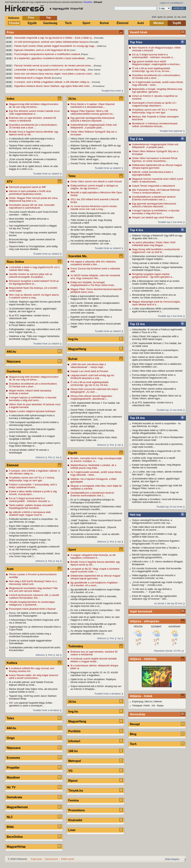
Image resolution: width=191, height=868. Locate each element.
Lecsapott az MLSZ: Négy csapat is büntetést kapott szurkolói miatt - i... (95, 570)
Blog (133, 734)
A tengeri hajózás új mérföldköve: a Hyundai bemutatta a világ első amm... (156, 212)
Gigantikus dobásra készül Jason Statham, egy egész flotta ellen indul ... (53, 86)
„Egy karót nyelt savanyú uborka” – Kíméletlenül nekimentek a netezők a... (96, 515)
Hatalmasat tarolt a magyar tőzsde (33, 78)
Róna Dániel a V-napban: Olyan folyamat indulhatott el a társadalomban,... (93, 105)
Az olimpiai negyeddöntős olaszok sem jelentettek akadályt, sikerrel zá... (91, 632)
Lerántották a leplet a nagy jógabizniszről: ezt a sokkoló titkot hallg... (51, 70)
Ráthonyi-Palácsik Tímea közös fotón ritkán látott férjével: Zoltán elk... (94, 439)
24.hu (72, 99)
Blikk (10, 827)
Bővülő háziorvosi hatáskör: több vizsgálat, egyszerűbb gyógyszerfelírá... (155, 556)
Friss (31, 18)
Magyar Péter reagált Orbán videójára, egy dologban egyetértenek (93, 235)
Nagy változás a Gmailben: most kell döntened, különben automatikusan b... (157, 501)
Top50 (177, 23)
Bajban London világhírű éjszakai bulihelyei (32, 411)
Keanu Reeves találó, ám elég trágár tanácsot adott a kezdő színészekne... (34, 677)
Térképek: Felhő (141, 706)
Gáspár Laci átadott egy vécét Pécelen (153, 217)
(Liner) (73, 50)
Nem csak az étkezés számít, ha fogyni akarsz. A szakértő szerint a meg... (34, 296)
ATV (10, 182)
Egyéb (32, 23)
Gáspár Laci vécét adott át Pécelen (89, 371)
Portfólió (74, 731)
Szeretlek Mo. (78, 256)
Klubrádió (75, 820)
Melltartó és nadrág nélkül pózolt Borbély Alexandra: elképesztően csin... (92, 432)
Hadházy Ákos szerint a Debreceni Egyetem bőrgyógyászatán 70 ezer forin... (156, 542)
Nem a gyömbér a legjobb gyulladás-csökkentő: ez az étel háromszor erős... (35, 548)
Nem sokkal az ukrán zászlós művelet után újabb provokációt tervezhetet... (155, 358)
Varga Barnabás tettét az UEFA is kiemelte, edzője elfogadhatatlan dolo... (155, 432)
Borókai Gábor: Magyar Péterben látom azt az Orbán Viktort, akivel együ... (157, 397)
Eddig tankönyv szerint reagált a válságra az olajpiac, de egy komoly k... (94, 187)
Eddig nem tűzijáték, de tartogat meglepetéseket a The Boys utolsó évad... (93, 284)
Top (48, 18)
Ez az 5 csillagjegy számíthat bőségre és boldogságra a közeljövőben (92, 501)
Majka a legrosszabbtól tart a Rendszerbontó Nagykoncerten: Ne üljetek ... (95, 297)
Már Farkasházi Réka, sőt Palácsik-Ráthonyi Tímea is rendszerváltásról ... (156, 191)
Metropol (75, 761)
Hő (153, 706)
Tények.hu (76, 791)
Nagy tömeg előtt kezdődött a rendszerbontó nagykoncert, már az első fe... (156, 251)
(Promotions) (99, 86)
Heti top (135, 515)
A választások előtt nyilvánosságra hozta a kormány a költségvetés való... (155, 383)
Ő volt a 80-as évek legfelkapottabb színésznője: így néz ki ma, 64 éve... (152, 70)
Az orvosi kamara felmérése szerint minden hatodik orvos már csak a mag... (94, 208)
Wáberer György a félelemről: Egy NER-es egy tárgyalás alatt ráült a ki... (157, 237)
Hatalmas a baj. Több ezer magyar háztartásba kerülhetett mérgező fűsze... (157, 269)
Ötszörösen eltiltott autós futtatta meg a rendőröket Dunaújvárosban (30, 635)
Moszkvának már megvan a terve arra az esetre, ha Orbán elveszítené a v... (154, 296)
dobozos (40, 457)
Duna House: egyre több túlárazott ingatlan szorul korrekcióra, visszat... (32, 431)
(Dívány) (98, 66)
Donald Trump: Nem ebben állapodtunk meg (94, 163)
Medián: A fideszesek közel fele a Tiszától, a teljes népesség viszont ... (156, 549)
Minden (159, 23)
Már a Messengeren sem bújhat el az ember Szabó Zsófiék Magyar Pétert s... (156, 282)
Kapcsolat (36, 859)
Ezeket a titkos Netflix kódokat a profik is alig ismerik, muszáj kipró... (33, 493)
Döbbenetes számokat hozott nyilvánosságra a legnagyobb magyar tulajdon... (157, 258)
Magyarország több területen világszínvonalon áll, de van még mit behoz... (34, 105)
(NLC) (97, 74)
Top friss (136, 42)
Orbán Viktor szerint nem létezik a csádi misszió (96, 181)
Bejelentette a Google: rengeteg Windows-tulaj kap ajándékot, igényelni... (157, 90)
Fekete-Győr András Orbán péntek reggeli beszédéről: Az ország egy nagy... (55, 46)
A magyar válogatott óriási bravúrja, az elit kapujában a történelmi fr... (93, 556)
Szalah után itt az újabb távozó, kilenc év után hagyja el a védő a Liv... (34, 168)
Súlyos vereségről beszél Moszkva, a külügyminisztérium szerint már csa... (152, 522)
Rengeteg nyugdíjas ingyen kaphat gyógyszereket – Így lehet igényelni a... (153, 275)
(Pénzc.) (91, 58)
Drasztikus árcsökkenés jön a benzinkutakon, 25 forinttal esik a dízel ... (156, 77)
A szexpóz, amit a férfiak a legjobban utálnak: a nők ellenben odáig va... (53, 82)
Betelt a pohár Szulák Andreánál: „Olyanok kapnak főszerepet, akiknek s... (93, 529)
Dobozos (14, 18)
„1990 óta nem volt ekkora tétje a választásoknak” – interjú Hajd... (88, 366)
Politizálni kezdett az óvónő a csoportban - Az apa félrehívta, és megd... (156, 425)
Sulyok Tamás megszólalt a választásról (154, 186)
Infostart (74, 741)
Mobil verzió (68, 859)
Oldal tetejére (172, 859)
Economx (13, 758)
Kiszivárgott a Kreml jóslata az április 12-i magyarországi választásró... (154, 104)
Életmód (122, 23)
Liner (72, 830)
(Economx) (57, 78)
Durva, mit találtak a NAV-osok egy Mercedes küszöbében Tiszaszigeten (33, 614)
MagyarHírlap (16, 847)
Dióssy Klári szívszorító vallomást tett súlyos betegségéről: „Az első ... (94, 390)
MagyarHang (77, 349)
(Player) (85, 54)
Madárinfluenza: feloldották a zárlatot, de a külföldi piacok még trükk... (93, 467)
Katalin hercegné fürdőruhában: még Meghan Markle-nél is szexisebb (156, 466)
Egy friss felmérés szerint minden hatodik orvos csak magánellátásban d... (34, 112)
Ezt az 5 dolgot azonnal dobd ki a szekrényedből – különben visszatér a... (153, 56)
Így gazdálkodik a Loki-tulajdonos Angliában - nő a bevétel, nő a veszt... (95, 584)
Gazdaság (50, 23)
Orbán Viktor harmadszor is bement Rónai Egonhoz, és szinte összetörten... (155, 160)
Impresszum (51, 859)
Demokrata (14, 797)
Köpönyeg (138, 701)
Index (11, 99)
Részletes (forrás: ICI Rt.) (168, 651)
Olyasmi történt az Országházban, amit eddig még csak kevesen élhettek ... (33, 248)
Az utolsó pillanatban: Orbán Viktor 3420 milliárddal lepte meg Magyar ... (154, 244)
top (58, 457)
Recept (135, 724)
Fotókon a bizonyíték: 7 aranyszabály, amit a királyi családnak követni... (33, 486)
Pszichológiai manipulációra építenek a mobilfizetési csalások (48, 54)
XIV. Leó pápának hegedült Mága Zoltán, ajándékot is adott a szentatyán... (31, 704)
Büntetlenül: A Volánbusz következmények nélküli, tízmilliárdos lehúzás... (155, 125)
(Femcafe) (99, 38)
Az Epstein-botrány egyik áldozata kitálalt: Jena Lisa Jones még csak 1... (34, 555)
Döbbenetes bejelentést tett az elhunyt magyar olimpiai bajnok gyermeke (157, 166)
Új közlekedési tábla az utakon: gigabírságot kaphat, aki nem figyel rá (156, 480)
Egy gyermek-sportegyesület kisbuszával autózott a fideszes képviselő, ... (154, 205)
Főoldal (14, 23)
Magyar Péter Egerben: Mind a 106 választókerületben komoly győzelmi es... (93, 112)
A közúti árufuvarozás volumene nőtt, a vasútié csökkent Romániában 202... (34, 596)
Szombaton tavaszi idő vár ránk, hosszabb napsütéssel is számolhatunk (32, 206)
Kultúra (12, 663)
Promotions (77, 810)
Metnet (158, 701)
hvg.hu (73, 339)
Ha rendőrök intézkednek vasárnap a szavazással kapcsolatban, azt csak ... (91, 242)
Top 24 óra (137, 418)
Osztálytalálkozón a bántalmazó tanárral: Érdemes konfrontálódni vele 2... (154, 198)
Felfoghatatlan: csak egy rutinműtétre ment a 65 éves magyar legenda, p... (35, 331)
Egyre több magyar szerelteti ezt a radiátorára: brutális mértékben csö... (157, 365)
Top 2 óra (136, 139)
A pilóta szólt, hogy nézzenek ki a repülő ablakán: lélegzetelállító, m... (154, 459)
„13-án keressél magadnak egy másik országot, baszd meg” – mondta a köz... (158, 584)
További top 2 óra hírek (170, 222)
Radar (160, 706)
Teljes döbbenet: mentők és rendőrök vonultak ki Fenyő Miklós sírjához (34, 324)
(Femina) (96, 82)
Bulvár (104, 23)
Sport (86, 23)
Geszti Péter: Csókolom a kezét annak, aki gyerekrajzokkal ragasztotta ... (93, 411)
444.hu (11, 352)
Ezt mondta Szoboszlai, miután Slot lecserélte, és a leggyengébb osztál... (157, 570)
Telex (10, 718)
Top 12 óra (137, 324)
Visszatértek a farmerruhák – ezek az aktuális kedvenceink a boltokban (95, 535)
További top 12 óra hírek (169, 410)
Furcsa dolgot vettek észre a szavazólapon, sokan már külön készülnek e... (155, 352)
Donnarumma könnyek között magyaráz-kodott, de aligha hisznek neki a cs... (34, 154)
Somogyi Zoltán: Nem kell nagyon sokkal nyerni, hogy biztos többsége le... (35, 444)
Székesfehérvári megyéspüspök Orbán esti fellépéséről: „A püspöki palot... (155, 146)
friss (50, 457)
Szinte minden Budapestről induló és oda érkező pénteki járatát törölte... (93, 215)
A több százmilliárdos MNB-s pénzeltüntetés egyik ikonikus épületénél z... (156, 310)
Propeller (13, 768)
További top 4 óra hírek (170, 316)
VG (70, 771)
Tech (68, 23)
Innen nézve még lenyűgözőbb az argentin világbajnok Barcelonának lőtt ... (93, 625)
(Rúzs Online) (94, 70)
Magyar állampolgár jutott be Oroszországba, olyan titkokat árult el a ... (156, 303)
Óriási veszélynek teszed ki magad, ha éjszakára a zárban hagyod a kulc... (30, 541)
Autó (140, 23)
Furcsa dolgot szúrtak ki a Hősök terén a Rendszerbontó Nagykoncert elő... (154, 376)
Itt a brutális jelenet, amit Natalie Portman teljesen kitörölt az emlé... (31, 683)
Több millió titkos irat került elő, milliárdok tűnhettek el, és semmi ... (154, 528)
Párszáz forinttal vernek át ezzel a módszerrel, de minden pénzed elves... (54, 66)
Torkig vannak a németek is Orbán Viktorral (155, 263)
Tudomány (76, 646)
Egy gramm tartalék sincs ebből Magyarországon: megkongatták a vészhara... (157, 63)
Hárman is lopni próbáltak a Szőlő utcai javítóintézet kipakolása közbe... (30, 193)
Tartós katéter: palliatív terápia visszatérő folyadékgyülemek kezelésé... (31, 507)
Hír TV (11, 787)
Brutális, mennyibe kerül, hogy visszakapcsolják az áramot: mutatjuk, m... (96, 460)
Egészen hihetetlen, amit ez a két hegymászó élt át (42, 50)
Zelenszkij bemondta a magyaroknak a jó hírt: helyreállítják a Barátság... (156, 452)
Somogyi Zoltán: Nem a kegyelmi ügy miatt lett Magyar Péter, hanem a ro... (157, 487)
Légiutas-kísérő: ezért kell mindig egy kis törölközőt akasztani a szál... (92, 377)
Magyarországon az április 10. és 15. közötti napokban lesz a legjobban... (94, 674)
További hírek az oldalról (46, 174)
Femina (73, 800)
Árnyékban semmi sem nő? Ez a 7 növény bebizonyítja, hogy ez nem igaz (155, 111)
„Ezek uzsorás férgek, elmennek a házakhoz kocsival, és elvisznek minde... (33, 161)
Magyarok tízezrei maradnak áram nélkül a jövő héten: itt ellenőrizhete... (158, 180)
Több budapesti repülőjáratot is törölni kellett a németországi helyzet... (34, 424)
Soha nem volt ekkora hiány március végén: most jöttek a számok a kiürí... (54, 74)
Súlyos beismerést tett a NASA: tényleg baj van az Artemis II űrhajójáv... (96, 688)
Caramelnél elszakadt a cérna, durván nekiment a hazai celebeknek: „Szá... (158, 289)
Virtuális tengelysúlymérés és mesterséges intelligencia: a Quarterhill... (32, 603)
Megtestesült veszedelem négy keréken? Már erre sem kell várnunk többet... (33, 590)
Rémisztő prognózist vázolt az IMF (28, 187)
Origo (11, 738)
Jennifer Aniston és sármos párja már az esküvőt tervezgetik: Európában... (31, 275)
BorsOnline (15, 837)
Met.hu (149, 701)
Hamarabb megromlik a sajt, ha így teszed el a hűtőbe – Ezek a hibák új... (54, 38)
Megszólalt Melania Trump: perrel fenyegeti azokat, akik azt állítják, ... (94, 425)
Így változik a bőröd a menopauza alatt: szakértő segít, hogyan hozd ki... (30, 513)
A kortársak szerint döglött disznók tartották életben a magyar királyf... (94, 660)
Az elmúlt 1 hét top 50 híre (168, 603)
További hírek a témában (46, 710)
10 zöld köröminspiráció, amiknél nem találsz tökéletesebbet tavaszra (52, 42)
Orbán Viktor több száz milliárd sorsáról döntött (157, 371)
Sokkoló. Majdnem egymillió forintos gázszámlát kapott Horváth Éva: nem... (35, 303)
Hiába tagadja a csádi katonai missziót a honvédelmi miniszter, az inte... (154, 577)
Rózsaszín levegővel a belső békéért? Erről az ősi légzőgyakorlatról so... (34, 282)
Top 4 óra (136, 230)
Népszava (14, 361)
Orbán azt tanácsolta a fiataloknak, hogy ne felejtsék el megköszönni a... (155, 494)
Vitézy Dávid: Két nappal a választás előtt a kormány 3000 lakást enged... (155, 338)
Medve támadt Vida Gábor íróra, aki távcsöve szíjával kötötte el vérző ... (33, 690)
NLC (10, 817)
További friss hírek (111, 91)
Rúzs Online (15, 262)
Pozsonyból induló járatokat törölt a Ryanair (32, 609)
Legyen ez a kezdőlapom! (172, 3)
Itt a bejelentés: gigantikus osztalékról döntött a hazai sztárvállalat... (51, 58)
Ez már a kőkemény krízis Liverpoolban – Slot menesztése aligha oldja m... (95, 612)
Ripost (73, 781)
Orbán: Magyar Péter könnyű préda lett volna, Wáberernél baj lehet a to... (33, 199)
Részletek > (89, 2)
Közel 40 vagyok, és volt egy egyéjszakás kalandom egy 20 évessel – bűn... (154, 597)
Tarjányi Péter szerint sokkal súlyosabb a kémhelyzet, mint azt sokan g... (154, 390)
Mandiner (13, 778)
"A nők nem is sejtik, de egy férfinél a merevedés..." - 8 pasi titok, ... (152, 590)
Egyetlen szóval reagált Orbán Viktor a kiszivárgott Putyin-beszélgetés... (91, 318)
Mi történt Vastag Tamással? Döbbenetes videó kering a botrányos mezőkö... (96, 508)
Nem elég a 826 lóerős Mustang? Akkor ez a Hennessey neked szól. (33, 583)
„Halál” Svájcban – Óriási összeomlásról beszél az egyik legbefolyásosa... (96, 522)
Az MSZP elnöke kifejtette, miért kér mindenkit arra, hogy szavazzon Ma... (95, 277)
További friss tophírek (171, 131)
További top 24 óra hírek (169, 507)
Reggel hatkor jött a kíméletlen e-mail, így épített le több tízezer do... (154, 535)
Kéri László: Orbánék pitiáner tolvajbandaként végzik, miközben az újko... (95, 304)
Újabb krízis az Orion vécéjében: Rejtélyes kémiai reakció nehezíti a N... (93, 681)
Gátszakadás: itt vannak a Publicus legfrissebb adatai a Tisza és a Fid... (157, 331)
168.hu (73, 751)
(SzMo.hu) (102, 46)
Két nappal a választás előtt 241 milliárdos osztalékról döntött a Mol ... (93, 263)
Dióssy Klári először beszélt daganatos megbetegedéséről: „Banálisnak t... (91, 397)
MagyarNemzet (17, 807)
